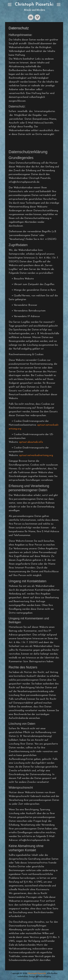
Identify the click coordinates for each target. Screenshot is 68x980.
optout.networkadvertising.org (36, 455)
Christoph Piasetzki (34, 5)
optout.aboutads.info (31, 442)
